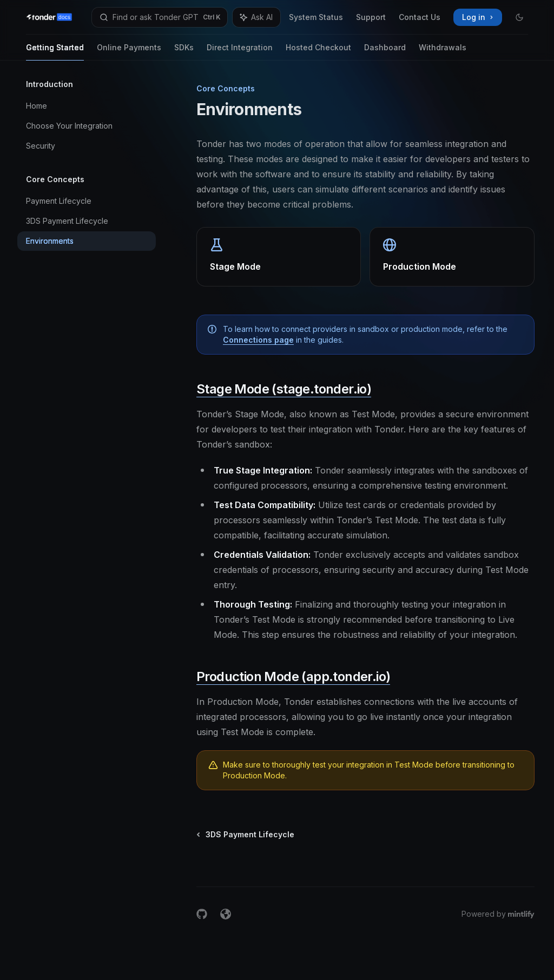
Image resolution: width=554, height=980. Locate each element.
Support (371, 17)
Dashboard (385, 52)
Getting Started (55, 52)
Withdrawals (443, 52)
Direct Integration (240, 52)
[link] (279, 257)
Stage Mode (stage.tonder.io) (284, 389)
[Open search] (160, 17)
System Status (316, 17)
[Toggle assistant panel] (256, 17)
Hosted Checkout (318, 52)
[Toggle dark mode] (519, 17)
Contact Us (420, 17)
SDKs (184, 52)
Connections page (258, 340)
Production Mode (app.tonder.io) (293, 676)
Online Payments (129, 52)
